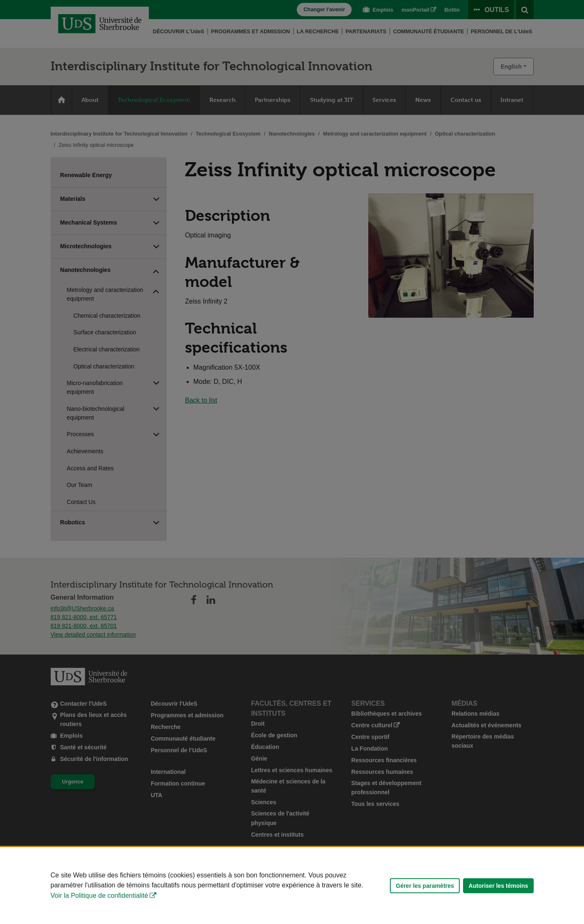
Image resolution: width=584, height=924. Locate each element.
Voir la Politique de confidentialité (100, 896)
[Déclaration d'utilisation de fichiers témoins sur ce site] (292, 886)
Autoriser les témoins (498, 886)
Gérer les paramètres (425, 886)
